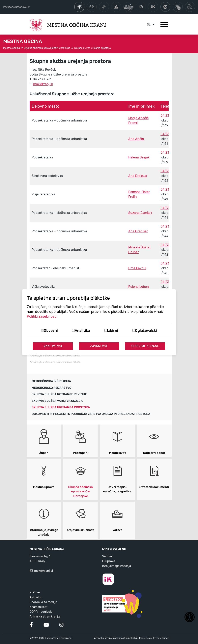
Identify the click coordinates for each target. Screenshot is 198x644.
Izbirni (112, 331)
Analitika (82, 331)
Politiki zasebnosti (42, 316)
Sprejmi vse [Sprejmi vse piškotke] (53, 346)
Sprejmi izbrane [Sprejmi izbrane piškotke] (145, 346)
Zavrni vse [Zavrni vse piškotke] (99, 346)
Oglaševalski (146, 331)
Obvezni (51, 331)
